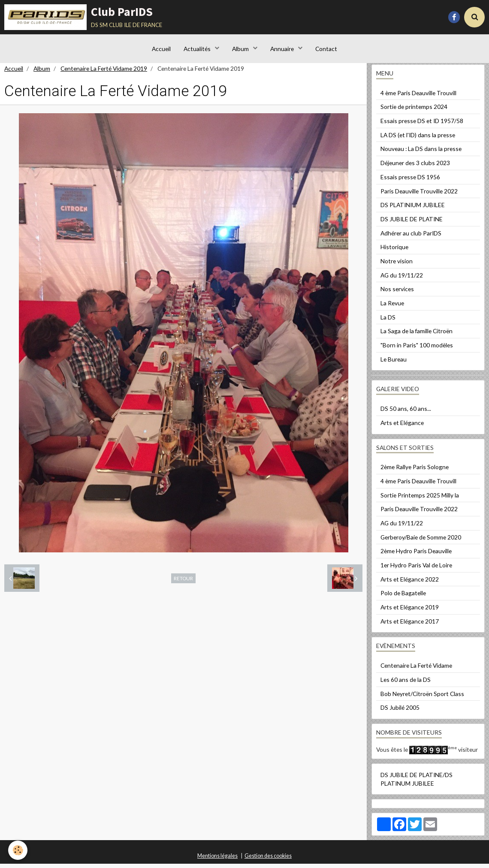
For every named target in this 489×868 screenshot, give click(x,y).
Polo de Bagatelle (403, 597)
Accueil (161, 49)
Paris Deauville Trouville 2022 (419, 195)
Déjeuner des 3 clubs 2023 (415, 167)
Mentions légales (217, 860)
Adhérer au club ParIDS (411, 237)
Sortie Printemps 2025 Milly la (420, 499)
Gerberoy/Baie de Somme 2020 (421, 541)
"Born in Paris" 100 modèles (417, 349)
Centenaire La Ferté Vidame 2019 (104, 73)
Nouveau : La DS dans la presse (421, 153)
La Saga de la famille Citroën (417, 335)
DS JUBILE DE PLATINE (412, 223)
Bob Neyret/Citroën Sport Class (422, 698)
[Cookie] (18, 850)
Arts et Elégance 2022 (410, 583)
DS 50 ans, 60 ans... (406, 413)
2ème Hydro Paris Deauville (416, 555)
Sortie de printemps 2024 (414, 111)
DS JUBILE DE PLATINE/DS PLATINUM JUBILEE (417, 783)
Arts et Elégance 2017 (410, 625)
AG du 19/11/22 (402, 279)
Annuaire (283, 49)
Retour (183, 582)
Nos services (397, 293)
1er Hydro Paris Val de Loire (416, 569)
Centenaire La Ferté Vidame (416, 670)
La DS (388, 321)
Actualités (197, 49)
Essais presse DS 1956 (410, 181)
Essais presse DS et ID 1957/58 (422, 125)
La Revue (392, 307)
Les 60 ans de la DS (406, 684)
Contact (327, 49)
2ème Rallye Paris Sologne (415, 471)
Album (241, 49)
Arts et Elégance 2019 (410, 611)
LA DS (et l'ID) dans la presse (418, 139)
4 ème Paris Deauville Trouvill (418, 97)
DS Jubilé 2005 (400, 712)
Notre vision (397, 265)
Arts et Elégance (402, 427)
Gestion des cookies (268, 860)
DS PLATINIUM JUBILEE (413, 209)
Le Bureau (394, 363)
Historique (394, 251)
